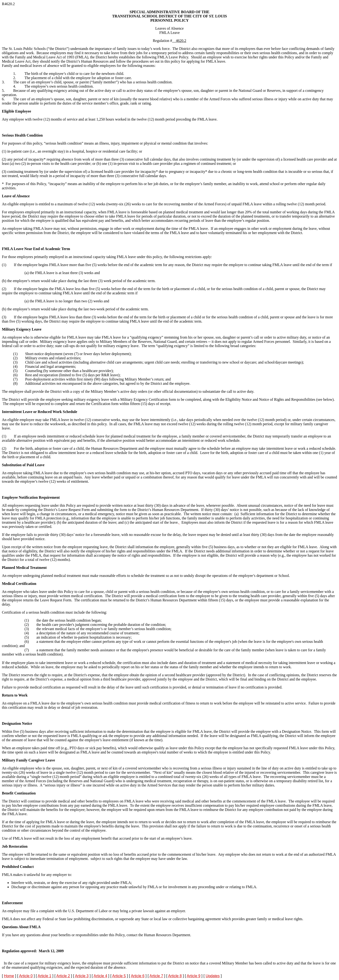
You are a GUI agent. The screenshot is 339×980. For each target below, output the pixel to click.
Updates (213, 976)
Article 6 (138, 976)
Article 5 (119, 976)
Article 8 (175, 976)
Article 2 (63, 976)
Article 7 (156, 976)
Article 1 (44, 976)
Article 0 (26, 976)
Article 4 (101, 976)
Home (9, 976)
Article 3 (82, 976)
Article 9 (194, 976)
